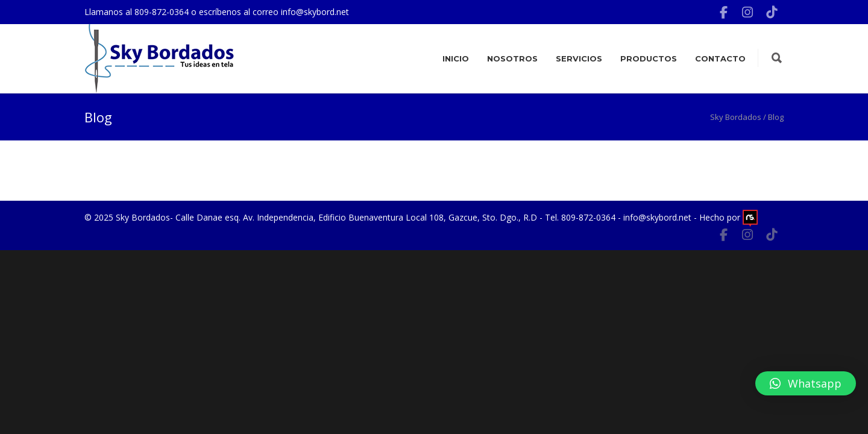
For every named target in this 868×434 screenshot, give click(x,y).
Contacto (720, 58)
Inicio (456, 58)
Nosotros (512, 58)
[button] (806, 383)
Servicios (579, 58)
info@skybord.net (315, 12)
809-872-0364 (163, 12)
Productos (649, 58)
